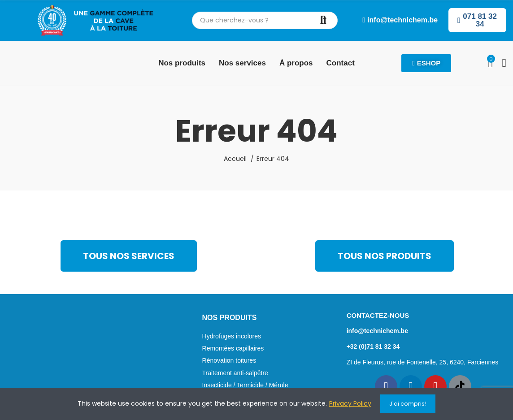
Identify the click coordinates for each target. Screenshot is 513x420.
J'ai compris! (408, 404)
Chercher (323, 20)
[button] (400, 20)
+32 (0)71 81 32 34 (373, 346)
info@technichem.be (377, 331)
